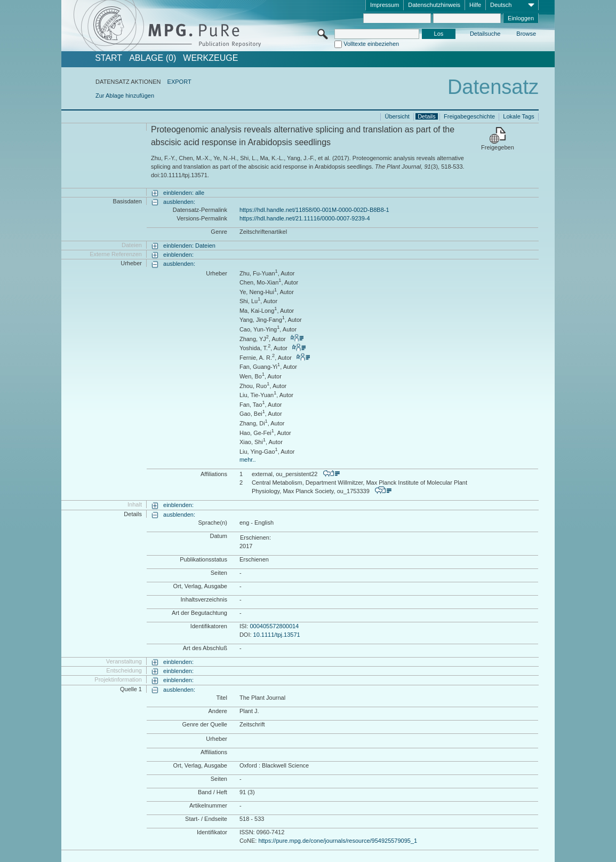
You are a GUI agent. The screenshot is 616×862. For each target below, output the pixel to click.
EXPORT (179, 82)
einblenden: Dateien (189, 246)
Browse (526, 34)
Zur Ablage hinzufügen (125, 96)
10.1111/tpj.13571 (277, 635)
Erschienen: (255, 537)
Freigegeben (498, 147)
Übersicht (397, 116)
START (109, 58)
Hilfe (475, 5)
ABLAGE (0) (153, 58)
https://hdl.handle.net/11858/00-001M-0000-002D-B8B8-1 (314, 210)
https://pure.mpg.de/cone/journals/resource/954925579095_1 (338, 841)
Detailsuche (485, 34)
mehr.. (248, 460)
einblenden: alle (184, 193)
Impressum (385, 5)
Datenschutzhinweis (434, 5)
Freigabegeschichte (469, 116)
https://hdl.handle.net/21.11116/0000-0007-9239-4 (305, 218)
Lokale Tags (519, 116)
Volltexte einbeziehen (371, 44)
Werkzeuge (210, 58)
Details (427, 116)
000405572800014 (274, 626)
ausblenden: (179, 202)
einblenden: (178, 255)
